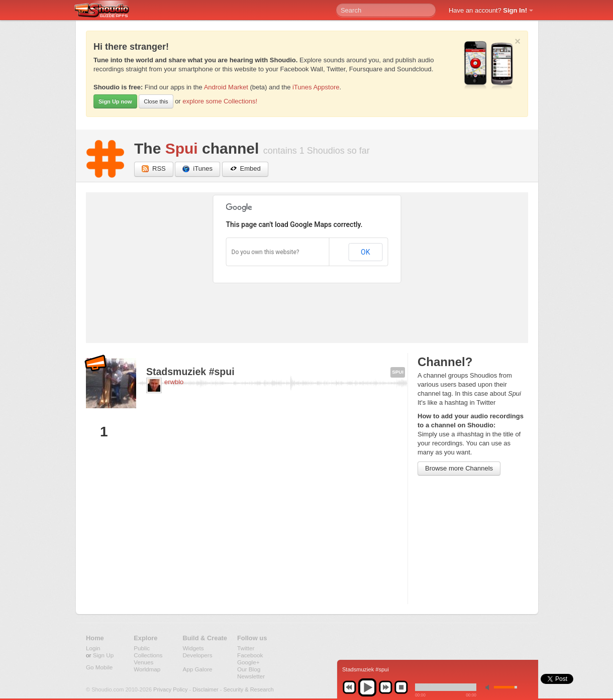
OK (365, 252)
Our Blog (249, 669)
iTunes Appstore (316, 87)
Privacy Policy (170, 689)
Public (142, 648)
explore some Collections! (220, 101)
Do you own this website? (266, 252)
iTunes (197, 169)
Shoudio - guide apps (107, 11)
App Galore (197, 669)
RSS (154, 169)
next (385, 687)
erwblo (174, 382)
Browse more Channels (459, 468)
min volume (489, 687)
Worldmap (147, 669)
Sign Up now (115, 101)
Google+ (248, 662)
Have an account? (488, 10)
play (367, 687)
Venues (143, 662)
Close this (156, 101)
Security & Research (248, 689)
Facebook (250, 655)
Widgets (193, 648)
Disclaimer (205, 689)
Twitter (246, 648)
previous (349, 687)
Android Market (226, 87)
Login (93, 648)
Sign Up (104, 655)
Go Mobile (99, 667)
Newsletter (251, 676)
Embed (245, 169)
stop (401, 687)
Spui (182, 148)
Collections (148, 655)
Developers (197, 655)
